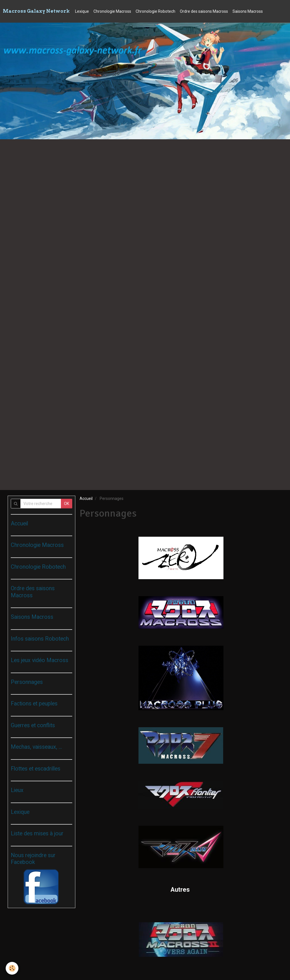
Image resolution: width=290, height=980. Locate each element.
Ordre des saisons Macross (204, 11)
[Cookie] (12, 968)
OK (67, 504)
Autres (181, 890)
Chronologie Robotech (155, 11)
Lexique (82, 11)
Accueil (86, 498)
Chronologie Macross (112, 11)
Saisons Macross (248, 11)
